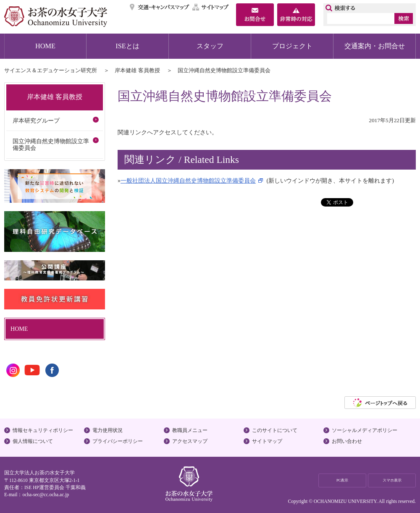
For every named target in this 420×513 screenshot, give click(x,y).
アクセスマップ (190, 441)
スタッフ (210, 46)
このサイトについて (275, 430)
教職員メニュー (190, 430)
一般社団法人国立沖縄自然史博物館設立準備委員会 (188, 181)
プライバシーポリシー (118, 441)
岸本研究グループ (36, 120)
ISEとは (127, 46)
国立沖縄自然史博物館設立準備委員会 (51, 145)
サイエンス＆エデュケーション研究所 (51, 70)
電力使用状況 (108, 430)
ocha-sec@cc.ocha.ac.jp (46, 495)
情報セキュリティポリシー (43, 430)
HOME (45, 46)
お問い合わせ (347, 441)
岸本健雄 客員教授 (137, 70)
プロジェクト (292, 46)
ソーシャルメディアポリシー (365, 430)
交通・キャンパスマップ (160, 7)
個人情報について (33, 441)
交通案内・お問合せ (375, 46)
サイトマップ (211, 7)
